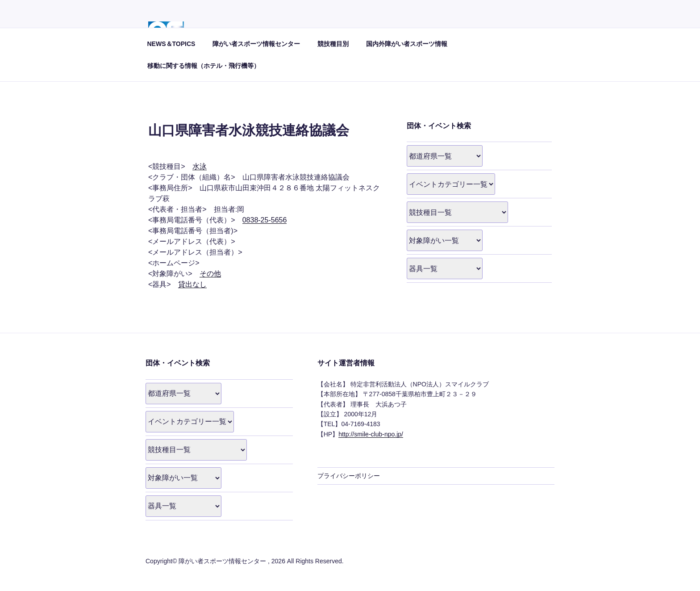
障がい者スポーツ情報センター (256, 44)
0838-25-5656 (265, 220)
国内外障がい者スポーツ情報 (407, 44)
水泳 (200, 166)
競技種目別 (333, 44)
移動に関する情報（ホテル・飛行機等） (204, 66)
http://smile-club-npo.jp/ (371, 434)
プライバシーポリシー (349, 476)
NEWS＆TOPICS (171, 44)
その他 (210, 274)
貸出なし (192, 284)
